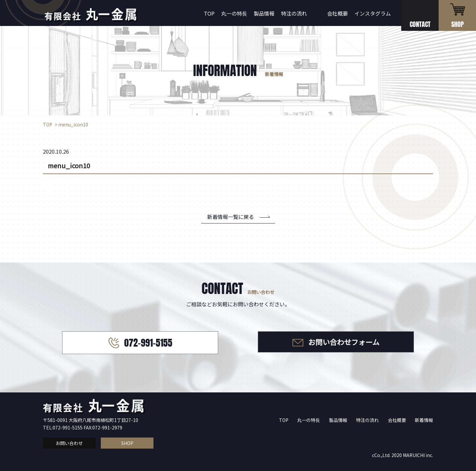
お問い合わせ (69, 443)
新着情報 (424, 420)
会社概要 (337, 13)
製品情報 (264, 13)
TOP (209, 13)
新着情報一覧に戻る (231, 217)
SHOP (127, 443)
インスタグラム (373, 13)
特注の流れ (294, 13)
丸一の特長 (234, 13)
